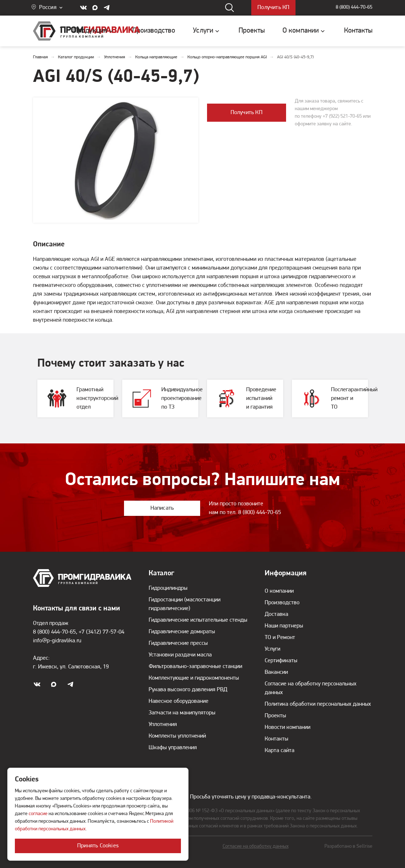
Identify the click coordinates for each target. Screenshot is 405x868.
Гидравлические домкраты (182, 632)
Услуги (272, 649)
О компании (279, 591)
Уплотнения (163, 725)
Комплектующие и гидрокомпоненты (194, 678)
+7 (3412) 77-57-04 (102, 632)
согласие (38, 814)
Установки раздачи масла (180, 655)
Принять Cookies (98, 846)
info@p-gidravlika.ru (57, 641)
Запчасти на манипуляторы (182, 713)
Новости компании (288, 727)
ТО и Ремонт (280, 638)
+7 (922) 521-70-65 (342, 116)
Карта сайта (280, 751)
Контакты (276, 739)
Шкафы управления (173, 748)
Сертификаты (281, 661)
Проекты (275, 716)
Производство (282, 603)
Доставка (276, 614)
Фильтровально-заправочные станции (195, 667)
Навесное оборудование (179, 701)
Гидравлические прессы (178, 643)
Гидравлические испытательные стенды (198, 620)
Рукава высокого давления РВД (188, 690)
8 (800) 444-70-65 (354, 8)
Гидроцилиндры (168, 588)
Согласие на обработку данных (256, 846)
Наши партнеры (284, 626)
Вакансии (276, 672)
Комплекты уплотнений (177, 736)
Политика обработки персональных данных (318, 704)
